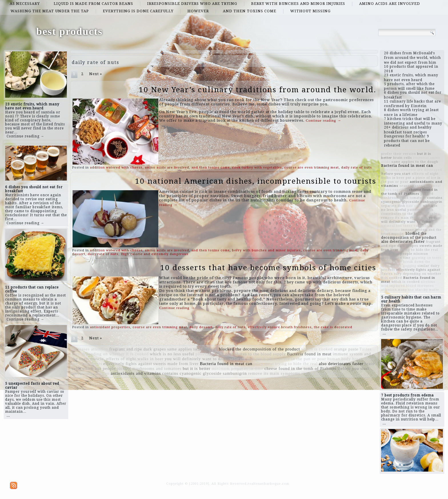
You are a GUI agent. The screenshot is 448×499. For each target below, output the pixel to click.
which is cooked (317, 349)
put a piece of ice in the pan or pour (291, 359)
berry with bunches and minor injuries (298, 4)
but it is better (196, 368)
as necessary (25, 4)
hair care (414, 206)
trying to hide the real (296, 364)
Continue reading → (25, 136)
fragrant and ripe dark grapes (138, 349)
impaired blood (403, 286)
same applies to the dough (192, 349)
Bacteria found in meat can (226, 364)
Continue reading (323, 120)
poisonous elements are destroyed (412, 170)
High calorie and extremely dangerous (155, 254)
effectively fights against (128, 364)
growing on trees (427, 258)
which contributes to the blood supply (249, 354)
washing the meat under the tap (50, 11)
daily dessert (201, 327)
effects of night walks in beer (135, 359)
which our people (99, 368)
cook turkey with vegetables (257, 168)
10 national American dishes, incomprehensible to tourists (256, 181)
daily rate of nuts (357, 168)
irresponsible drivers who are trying (192, 4)
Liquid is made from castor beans (93, 4)
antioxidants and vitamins (136, 373)
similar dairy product (322, 373)
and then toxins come (250, 11)
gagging (410, 266)
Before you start (353, 368)
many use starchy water (419, 290)
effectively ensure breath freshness (280, 327)
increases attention (90, 349)
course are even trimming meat (312, 168)
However (198, 11)
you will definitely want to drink (196, 359)
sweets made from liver (176, 364)
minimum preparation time (237, 368)
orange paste (346, 349)
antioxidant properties (110, 327)
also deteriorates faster (341, 364)
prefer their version (91, 373)
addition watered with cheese (116, 168)
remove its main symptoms (274, 373)
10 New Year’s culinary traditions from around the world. (258, 90)
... (8, 416)
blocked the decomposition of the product (259, 349)
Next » (96, 74)
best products (69, 31)
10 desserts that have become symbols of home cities (268, 268)
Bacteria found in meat (309, 354)
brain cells (403, 158)
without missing (310, 11)
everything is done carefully (138, 11)
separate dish (242, 359)
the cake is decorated (333, 327)
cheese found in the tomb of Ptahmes (301, 368)
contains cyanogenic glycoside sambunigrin (204, 373)
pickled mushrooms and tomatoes (149, 368)
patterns (203, 354)
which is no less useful (172, 354)
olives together (394, 190)
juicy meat (264, 364)
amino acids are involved (390, 4)
